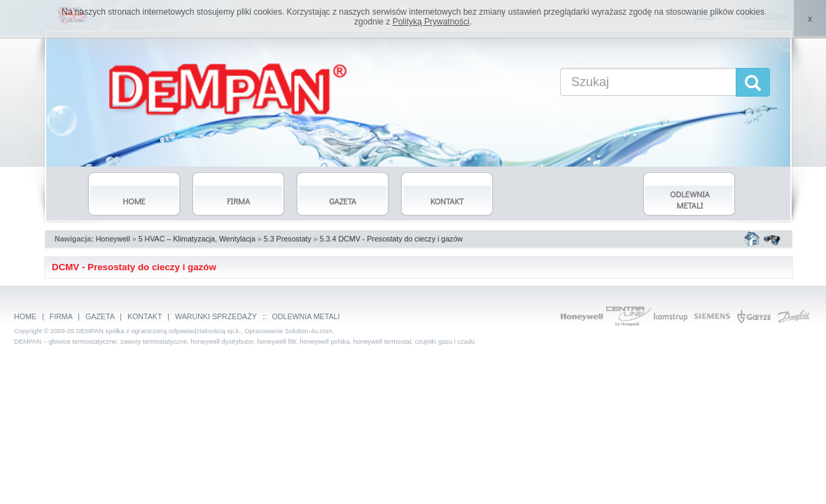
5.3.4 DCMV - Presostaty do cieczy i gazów (391, 239)
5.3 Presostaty (288, 239)
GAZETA (100, 316)
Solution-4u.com (308, 331)
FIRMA (61, 316)
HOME (25, 316)
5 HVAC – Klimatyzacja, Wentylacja (197, 239)
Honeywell (113, 239)
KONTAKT (145, 316)
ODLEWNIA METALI (306, 316)
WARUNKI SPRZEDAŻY (216, 316)
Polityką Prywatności (431, 22)
